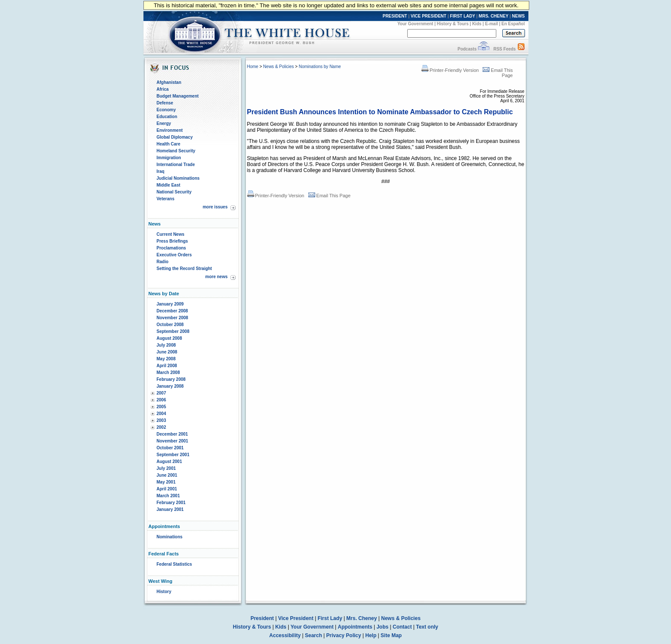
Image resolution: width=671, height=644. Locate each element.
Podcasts (467, 49)
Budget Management (178, 96)
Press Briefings (172, 241)
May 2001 (166, 482)
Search (313, 635)
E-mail (492, 24)
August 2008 (169, 338)
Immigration (169, 158)
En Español (513, 24)
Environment (170, 130)
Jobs (382, 627)
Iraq (161, 171)
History (164, 592)
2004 (161, 414)
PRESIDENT (395, 16)
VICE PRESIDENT (428, 16)
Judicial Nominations (178, 178)
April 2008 (167, 366)
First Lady (330, 618)
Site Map (391, 635)
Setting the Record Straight (184, 269)
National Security (174, 192)
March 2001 (168, 496)
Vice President (296, 618)
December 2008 (172, 311)
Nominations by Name (320, 67)
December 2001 (172, 434)
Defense (165, 103)
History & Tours (453, 24)
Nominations (170, 537)
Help (371, 635)
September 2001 (173, 455)
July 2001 (166, 468)
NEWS (519, 16)
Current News (171, 234)
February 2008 (171, 379)
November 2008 (173, 318)
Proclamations (171, 248)
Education (167, 117)
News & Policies (279, 67)
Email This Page (330, 196)
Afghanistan (169, 82)
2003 (161, 420)
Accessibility (285, 635)
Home (253, 67)
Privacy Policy (344, 635)
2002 (161, 427)
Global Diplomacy (175, 137)
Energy (164, 123)
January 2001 (170, 509)
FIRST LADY (463, 16)
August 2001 (169, 461)
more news (216, 277)
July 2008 (166, 345)
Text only (427, 627)
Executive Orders (174, 255)
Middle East (169, 185)
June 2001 (167, 475)
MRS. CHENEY (494, 16)
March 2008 (168, 372)
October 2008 (170, 325)
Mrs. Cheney (362, 618)
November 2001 (173, 441)
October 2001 (170, 448)
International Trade (176, 165)
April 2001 (167, 489)
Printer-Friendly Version (450, 70)
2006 (161, 400)
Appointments (355, 627)
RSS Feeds (504, 49)
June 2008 (167, 352)
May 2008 (166, 359)
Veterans (166, 199)
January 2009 (170, 304)
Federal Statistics (174, 564)
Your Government (415, 24)
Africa (163, 89)
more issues (215, 207)
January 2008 (170, 386)
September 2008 (173, 331)
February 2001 (171, 503)
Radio (163, 262)
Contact (402, 627)
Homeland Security (176, 151)
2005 (161, 407)
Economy (166, 110)
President (262, 618)
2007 (161, 393)
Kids (477, 24)
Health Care (169, 144)
